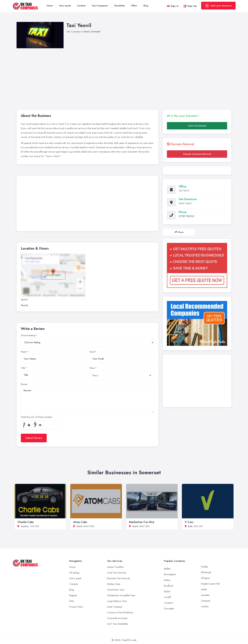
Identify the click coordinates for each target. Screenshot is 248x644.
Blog (146, 6)
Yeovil (87, 32)
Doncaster (169, 608)
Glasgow (206, 578)
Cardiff (167, 597)
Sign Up (190, 6)
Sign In (173, 6)
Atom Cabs (80, 522)
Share (179, 232)
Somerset (95, 32)
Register (73, 595)
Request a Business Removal (197, 154)
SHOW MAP (53, 275)
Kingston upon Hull (210, 584)
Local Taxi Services (117, 573)
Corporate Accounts (117, 618)
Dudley (205, 567)
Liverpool (206, 601)
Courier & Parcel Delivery (120, 612)
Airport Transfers (115, 567)
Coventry (168, 603)
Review (24, 384)
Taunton (25, 526)
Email (92, 352)
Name (24, 352)
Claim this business (197, 126)
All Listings (74, 573)
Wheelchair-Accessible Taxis (121, 595)
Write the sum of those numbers (37, 417)
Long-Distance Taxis (117, 601)
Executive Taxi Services (118, 578)
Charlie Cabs (25, 522)
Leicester (205, 595)
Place (92, 368)
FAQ (72, 601)
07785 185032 (186, 216)
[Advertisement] (124, 74)
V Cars (189, 522)
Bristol (167, 591)
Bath (190, 526)
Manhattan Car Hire (142, 522)
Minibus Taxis (114, 584)
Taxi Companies (100, 6)
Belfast (167, 569)
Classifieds (119, 6)
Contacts (81, 6)
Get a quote (65, 6)
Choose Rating (28, 335)
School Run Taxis (116, 590)
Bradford (169, 586)
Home (50, 6)
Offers (134, 6)
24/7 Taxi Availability (117, 624)
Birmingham (170, 574)
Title (23, 368)
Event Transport (115, 607)
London (205, 606)
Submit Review (34, 438)
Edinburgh (206, 572)
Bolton (167, 580)
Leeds (204, 589)
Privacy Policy (76, 607)
